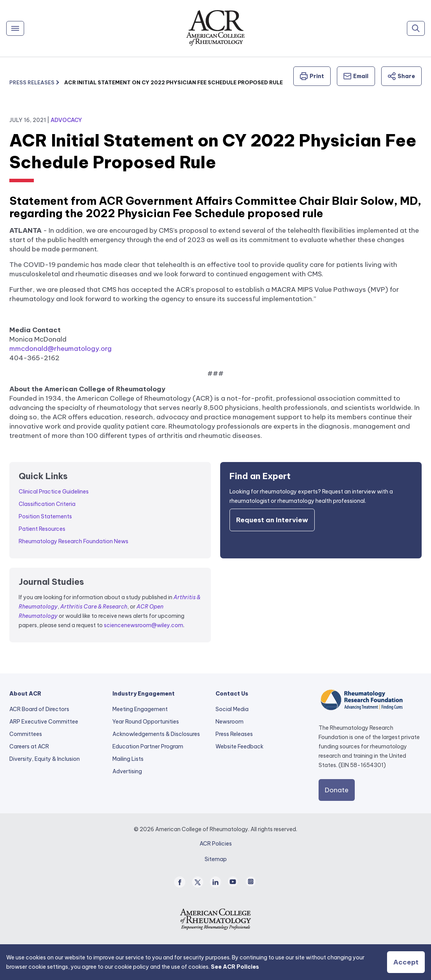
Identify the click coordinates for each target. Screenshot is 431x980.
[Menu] (15, 28)
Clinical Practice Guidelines (54, 492)
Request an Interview (272, 520)
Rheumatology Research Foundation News (74, 541)
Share (401, 76)
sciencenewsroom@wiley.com (144, 625)
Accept (406, 962)
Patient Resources (42, 529)
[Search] (416, 28)
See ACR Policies (235, 967)
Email (356, 76)
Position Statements (45, 516)
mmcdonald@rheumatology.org (60, 349)
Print (312, 76)
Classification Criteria (47, 504)
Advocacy (66, 120)
